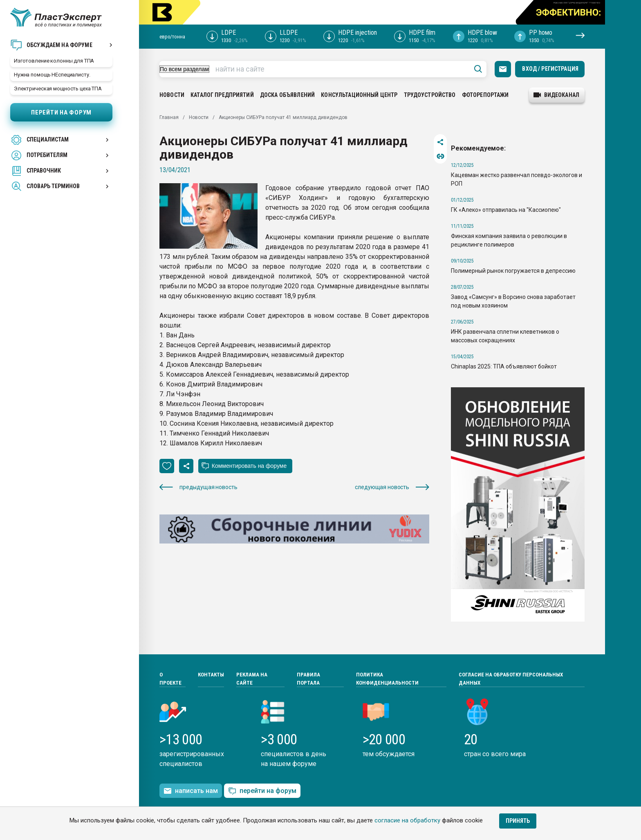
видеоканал (556, 95)
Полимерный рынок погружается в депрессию (513, 271)
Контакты (211, 675)
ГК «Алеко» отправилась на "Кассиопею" (506, 210)
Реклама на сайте (252, 679)
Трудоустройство (430, 95)
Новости (172, 95)
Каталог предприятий (222, 95)
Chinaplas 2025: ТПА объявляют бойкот (504, 366)
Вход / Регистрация (550, 69)
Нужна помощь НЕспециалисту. (52, 75)
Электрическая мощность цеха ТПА (58, 89)
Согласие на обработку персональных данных (511, 679)
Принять (518, 821)
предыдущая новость (198, 487)
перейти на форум (262, 791)
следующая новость (392, 487)
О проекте (170, 679)
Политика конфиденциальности (387, 679)
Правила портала (308, 679)
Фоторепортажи (485, 95)
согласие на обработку (407, 820)
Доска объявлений (287, 95)
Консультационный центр (359, 95)
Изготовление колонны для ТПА (54, 61)
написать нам (191, 791)
